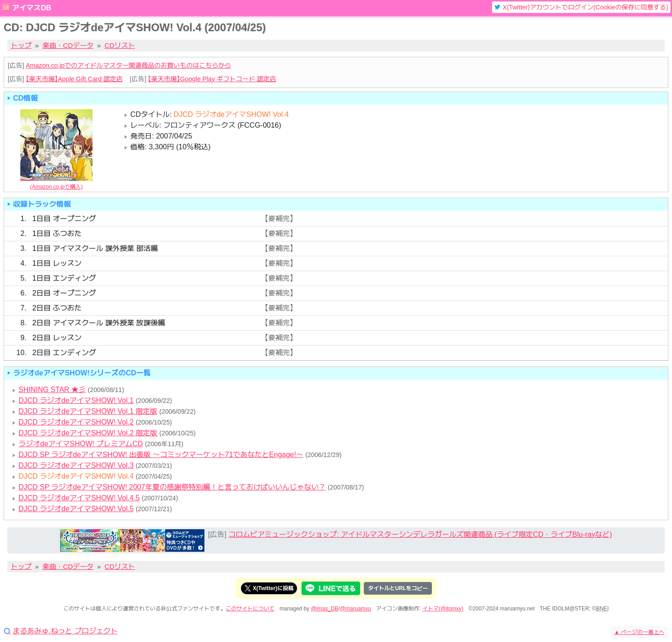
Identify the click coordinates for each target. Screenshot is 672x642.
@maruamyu (355, 609)
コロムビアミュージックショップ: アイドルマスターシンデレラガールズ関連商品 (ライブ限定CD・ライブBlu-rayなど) (420, 534)
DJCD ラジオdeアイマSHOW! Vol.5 (76, 509)
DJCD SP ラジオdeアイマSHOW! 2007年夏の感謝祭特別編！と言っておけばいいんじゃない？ (172, 487)
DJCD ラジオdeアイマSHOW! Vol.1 (76, 400)
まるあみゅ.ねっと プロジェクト (65, 631)
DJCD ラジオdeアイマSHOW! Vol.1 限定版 (88, 411)
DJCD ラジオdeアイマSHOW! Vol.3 (76, 465)
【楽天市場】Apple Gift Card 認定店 (74, 79)
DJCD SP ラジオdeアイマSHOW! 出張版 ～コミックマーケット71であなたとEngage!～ (161, 455)
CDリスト (120, 45)
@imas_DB (325, 609)
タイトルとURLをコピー (398, 588)
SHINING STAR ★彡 (52, 390)
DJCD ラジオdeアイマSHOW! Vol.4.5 (79, 498)
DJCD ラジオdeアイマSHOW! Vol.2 (76, 422)
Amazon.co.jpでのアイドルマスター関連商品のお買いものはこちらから (128, 65)
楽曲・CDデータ (68, 45)
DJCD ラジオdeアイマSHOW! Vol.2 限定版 (88, 433)
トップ (21, 45)
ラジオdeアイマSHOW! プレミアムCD (81, 444)
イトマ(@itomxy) (443, 609)
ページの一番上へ (639, 632)
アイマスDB (31, 8)
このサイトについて (250, 609)
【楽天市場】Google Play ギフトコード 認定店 (212, 79)
